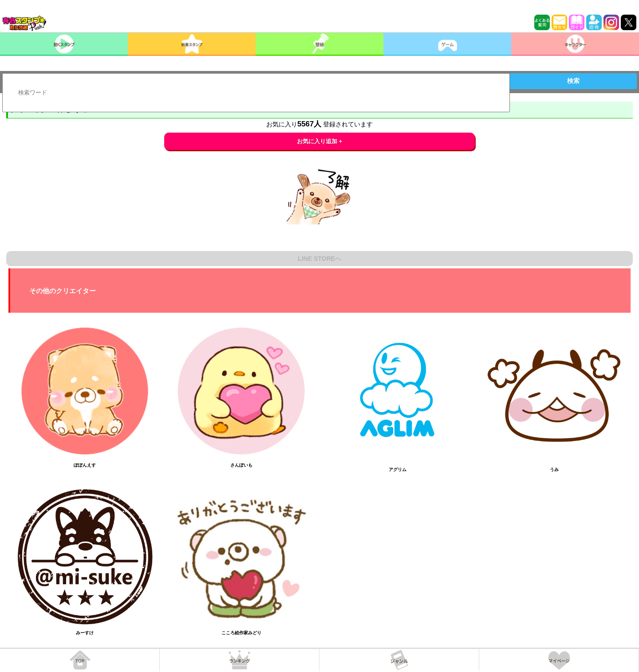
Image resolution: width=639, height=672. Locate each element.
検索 (573, 81)
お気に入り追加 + (320, 141)
